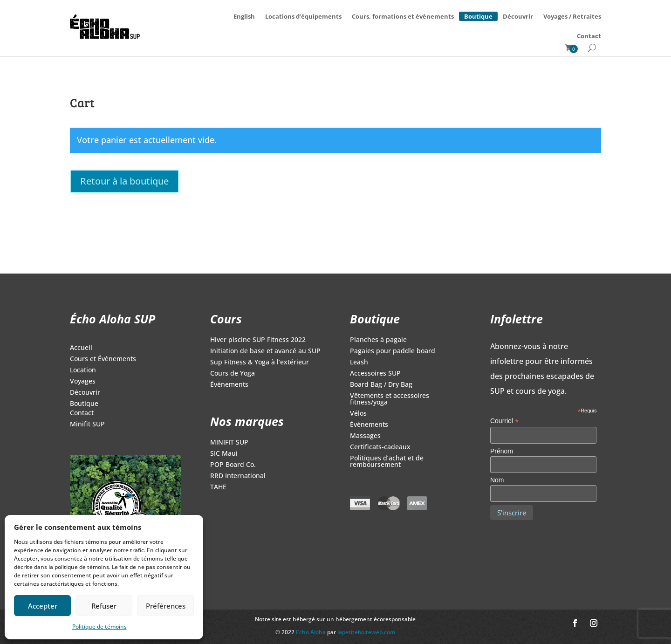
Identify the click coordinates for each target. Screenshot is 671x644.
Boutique (478, 15)
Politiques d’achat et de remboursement (387, 462)
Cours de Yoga (233, 374)
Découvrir (518, 16)
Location (83, 370)
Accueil (81, 348)
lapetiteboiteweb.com (366, 632)
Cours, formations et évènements (403, 16)
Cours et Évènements (103, 359)
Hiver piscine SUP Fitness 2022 (258, 340)
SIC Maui (224, 454)
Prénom (502, 451)
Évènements (229, 385)
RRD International (238, 476)
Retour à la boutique (124, 181)
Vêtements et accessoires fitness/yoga (390, 399)
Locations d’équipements (303, 16)
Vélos (358, 414)
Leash (359, 363)
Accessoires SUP (375, 374)
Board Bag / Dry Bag (381, 385)
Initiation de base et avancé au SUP (265, 351)
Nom (497, 480)
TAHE (218, 487)
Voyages (83, 382)
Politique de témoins (99, 627)
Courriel (504, 421)
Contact (589, 36)
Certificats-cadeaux (380, 447)
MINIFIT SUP (229, 443)
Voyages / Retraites (572, 16)
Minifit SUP (87, 425)
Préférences (166, 606)
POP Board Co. (233, 465)
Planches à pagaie (378, 340)
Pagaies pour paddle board (393, 351)
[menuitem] (244, 16)
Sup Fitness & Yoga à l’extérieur (260, 363)
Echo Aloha (312, 632)
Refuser (104, 606)
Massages (365, 436)
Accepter (43, 606)
